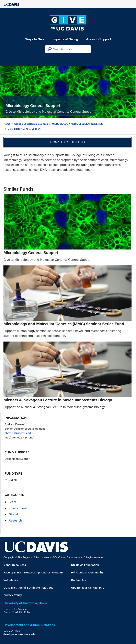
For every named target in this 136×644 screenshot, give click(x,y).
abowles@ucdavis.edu (19, 433)
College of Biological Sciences (31, 124)
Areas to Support (99, 39)
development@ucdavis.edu (20, 634)
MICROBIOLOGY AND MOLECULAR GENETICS (77, 124)
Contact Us (78, 580)
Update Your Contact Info (88, 588)
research (15, 520)
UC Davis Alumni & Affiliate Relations (28, 588)
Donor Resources (15, 565)
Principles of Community (87, 572)
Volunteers (11, 580)
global (13, 514)
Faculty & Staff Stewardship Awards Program (33, 572)
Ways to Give (35, 39)
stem (12, 502)
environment (18, 508)
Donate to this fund (68, 142)
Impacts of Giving (65, 39)
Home (7, 124)
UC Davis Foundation (85, 565)
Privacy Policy (13, 595)
